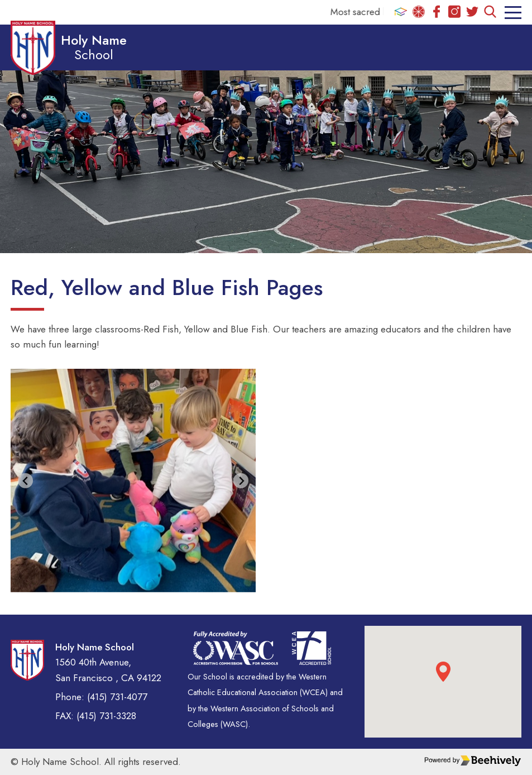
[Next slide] (241, 481)
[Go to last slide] (25, 481)
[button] (443, 672)
